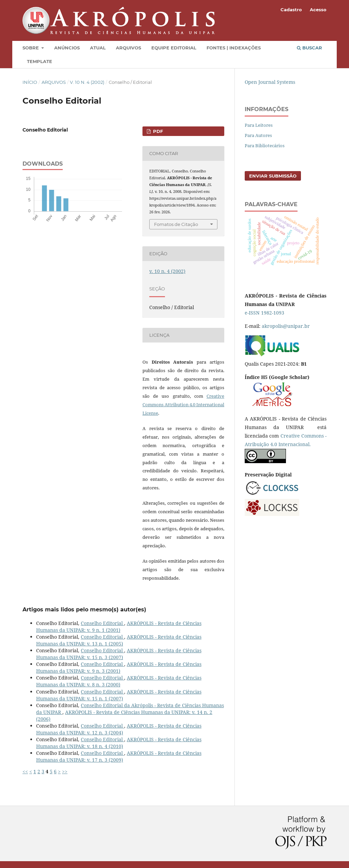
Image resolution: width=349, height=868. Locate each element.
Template (40, 61)
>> (65, 771)
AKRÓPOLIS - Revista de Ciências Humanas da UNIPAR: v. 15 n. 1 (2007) (119, 695)
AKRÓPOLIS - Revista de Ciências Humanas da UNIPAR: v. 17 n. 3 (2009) (119, 756)
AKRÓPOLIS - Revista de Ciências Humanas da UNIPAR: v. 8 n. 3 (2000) (119, 681)
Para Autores (258, 135)
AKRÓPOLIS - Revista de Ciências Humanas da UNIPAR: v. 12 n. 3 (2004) (119, 729)
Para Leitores (259, 125)
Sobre (31, 48)
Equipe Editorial (174, 48)
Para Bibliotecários (265, 146)
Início (30, 82)
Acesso (318, 10)
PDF (157, 131)
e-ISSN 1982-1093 (264, 313)
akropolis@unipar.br (286, 326)
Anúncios (67, 48)
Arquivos (128, 48)
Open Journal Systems (270, 82)
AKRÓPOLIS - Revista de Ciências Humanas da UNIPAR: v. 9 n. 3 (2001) (119, 667)
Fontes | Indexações (234, 48)
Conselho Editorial (102, 623)
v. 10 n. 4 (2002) (87, 82)
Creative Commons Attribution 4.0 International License (183, 405)
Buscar (309, 48)
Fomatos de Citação (176, 224)
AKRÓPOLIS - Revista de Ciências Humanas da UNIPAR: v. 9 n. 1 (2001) (119, 627)
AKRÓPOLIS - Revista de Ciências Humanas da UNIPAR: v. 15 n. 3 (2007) (119, 654)
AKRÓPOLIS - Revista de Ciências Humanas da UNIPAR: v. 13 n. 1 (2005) (119, 640)
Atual (98, 48)
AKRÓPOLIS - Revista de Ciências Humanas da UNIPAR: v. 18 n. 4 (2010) (119, 743)
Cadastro (291, 10)
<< (25, 771)
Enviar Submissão (273, 176)
